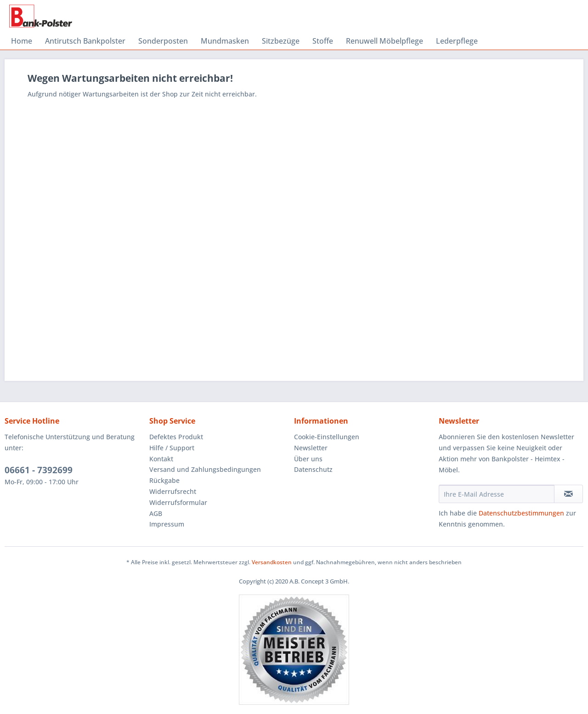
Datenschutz (313, 469)
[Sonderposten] (163, 41)
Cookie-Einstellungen (327, 437)
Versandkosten (272, 562)
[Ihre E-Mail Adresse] (497, 494)
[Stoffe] (323, 41)
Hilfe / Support (172, 448)
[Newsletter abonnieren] (568, 494)
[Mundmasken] (225, 41)
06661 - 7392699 (39, 470)
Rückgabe (164, 480)
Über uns (308, 459)
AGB (156, 513)
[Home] (22, 41)
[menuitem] (22, 41)
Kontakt (161, 459)
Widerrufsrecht (173, 491)
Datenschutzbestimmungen (521, 513)
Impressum (167, 524)
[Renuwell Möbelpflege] (384, 41)
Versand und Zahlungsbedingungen (205, 469)
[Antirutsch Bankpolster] (85, 41)
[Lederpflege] (457, 41)
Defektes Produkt (176, 437)
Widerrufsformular (178, 502)
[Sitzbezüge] (281, 41)
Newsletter (311, 448)
